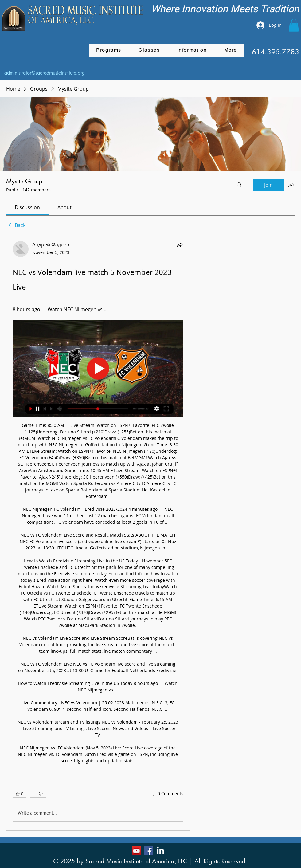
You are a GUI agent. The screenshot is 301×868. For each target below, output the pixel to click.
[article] (98, 533)
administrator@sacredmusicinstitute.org (45, 73)
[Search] (239, 185)
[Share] (180, 245)
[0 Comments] (167, 794)
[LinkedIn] (160, 851)
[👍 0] (19, 794)
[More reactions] (38, 794)
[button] (294, 25)
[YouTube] (137, 851)
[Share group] (291, 185)
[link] (27, 207)
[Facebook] (149, 851)
